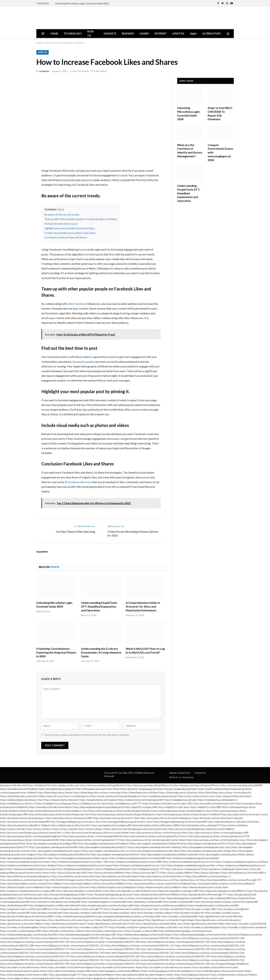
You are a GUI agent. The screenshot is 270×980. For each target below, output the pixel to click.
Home (39, 43)
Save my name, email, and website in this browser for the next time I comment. (87, 735)
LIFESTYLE (178, 34)
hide (61, 209)
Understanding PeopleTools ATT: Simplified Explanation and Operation (99, 606)
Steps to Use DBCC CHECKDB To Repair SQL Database (220, 113)
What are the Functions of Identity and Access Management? (190, 151)
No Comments (80, 71)
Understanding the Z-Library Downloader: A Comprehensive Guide (101, 652)
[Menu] (43, 34)
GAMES (144, 34)
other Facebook (77, 304)
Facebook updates (83, 362)
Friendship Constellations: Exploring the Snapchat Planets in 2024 (56, 652)
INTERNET (161, 34)
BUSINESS (128, 34)
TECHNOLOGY (73, 34)
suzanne (44, 71)
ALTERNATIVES (212, 34)
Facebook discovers (80, 482)
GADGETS (110, 34)
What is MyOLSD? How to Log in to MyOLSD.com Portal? (145, 650)
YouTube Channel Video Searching (76, 532)
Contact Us (200, 773)
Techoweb (109, 776)
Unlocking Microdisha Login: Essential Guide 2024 (82, 3)
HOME (54, 34)
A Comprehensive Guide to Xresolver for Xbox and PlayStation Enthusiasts (143, 606)
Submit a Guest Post (180, 773)
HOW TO (91, 34)
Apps (193, 34)
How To (43, 52)
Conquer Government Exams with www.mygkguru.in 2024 (220, 152)
